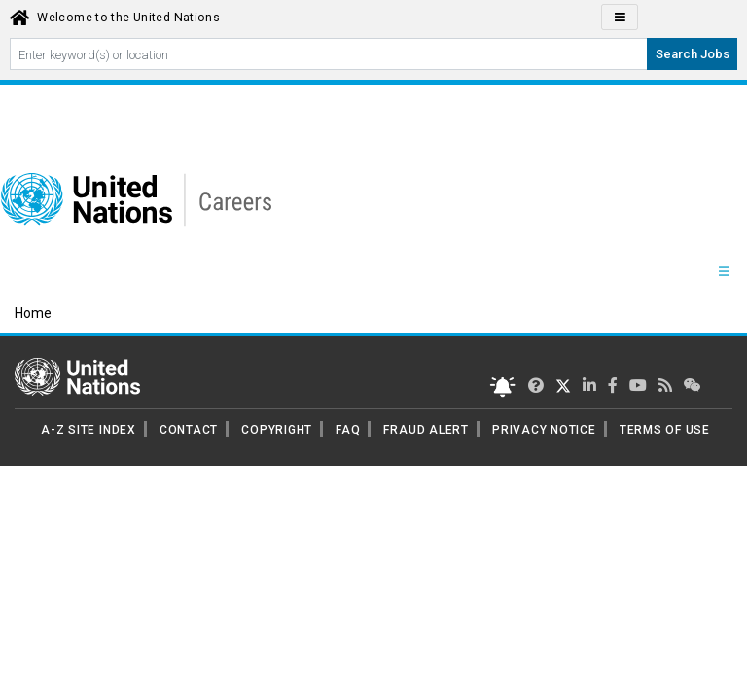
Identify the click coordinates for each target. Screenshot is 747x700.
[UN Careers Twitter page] (536, 385)
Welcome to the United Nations (128, 17)
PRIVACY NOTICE (544, 430)
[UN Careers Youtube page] (638, 385)
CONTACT (189, 430)
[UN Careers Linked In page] (589, 385)
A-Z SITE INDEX (89, 430)
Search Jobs (693, 54)
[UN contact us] (693, 385)
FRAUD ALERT (426, 430)
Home (33, 313)
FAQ (348, 430)
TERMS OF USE (665, 430)
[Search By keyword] (329, 54)
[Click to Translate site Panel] (620, 17)
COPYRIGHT (277, 430)
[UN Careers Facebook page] (613, 385)
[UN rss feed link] (665, 385)
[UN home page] (77, 375)
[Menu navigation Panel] (724, 272)
